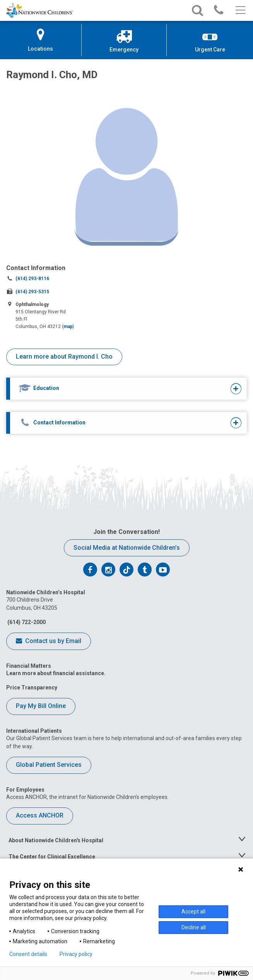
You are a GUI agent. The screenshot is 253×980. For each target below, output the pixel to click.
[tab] (117, 389)
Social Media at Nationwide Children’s (127, 548)
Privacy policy (76, 954)
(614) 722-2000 (26, 622)
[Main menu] (240, 10)
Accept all (193, 912)
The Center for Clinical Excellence (52, 857)
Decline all (194, 927)
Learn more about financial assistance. (56, 673)
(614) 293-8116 (32, 279)
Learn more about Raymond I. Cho (64, 357)
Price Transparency (32, 688)
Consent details (28, 954)
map (68, 327)
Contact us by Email (49, 641)
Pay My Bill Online (41, 706)
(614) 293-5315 (32, 292)
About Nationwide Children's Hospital (56, 840)
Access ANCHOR (40, 815)
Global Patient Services (49, 765)
